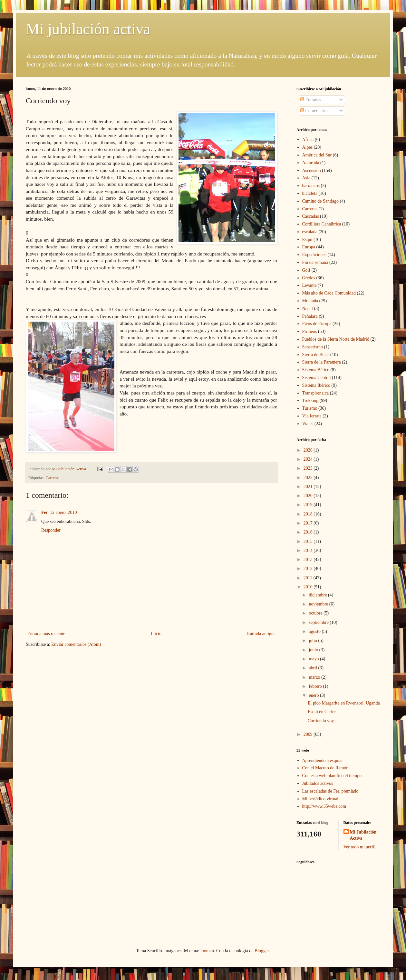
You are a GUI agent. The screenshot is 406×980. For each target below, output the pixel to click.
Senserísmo (313, 347)
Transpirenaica (316, 393)
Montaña (310, 301)
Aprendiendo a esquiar (323, 760)
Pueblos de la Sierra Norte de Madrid (336, 339)
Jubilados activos (318, 783)
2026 (309, 450)
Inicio (156, 634)
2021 (309, 487)
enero (314, 695)
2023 (309, 468)
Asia (306, 178)
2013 (309, 560)
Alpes (308, 147)
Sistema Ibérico (316, 385)
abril (313, 668)
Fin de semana (315, 262)
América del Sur (317, 155)
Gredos (309, 278)
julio (313, 640)
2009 (309, 734)
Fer (45, 512)
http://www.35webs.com (324, 806)
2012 (309, 569)
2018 (309, 514)
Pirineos (310, 331)
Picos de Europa (317, 324)
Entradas (311, 100)
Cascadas (311, 216)
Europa (309, 247)
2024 (309, 459)
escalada (310, 232)
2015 (309, 541)
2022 (309, 478)
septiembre (319, 622)
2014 (309, 550)
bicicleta (310, 193)
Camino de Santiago (321, 201)
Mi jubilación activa (88, 29)
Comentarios (314, 111)
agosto (315, 631)
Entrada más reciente (46, 634)
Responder (51, 530)
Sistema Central (317, 378)
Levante (309, 285)
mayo (314, 659)
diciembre (318, 595)
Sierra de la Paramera (322, 362)
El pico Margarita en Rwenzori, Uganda (344, 703)
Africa (308, 140)
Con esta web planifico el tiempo (332, 776)
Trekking (310, 400)
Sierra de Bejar (316, 355)
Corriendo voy (321, 721)
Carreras (53, 478)
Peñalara (310, 316)
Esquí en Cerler (322, 712)
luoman (207, 951)
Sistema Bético (316, 370)
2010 (309, 587)
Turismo (310, 408)
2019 (309, 505)
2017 (309, 523)
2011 (309, 578)
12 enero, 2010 (63, 512)
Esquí (307, 240)
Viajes (308, 424)
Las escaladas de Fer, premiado (330, 791)
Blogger (262, 951)
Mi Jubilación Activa (363, 835)
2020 (309, 496)
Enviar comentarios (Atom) (76, 644)
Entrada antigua (261, 634)
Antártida (311, 163)
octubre (316, 613)
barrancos (311, 186)
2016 (309, 532)
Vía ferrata (312, 416)
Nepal (308, 309)
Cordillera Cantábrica (322, 224)
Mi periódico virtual (320, 799)
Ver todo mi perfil (360, 847)
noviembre (319, 604)
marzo (315, 677)
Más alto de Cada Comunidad (329, 293)
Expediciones (314, 255)
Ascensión (312, 170)
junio (314, 650)
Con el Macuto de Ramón (325, 768)
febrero (316, 686)
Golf (306, 270)
